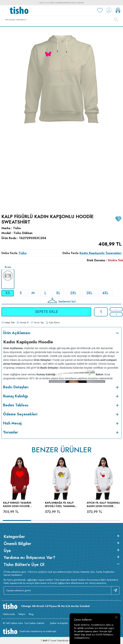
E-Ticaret (52, 641)
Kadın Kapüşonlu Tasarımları (101, 253)
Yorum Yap (37, 323)
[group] (61, 118)
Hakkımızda (9, 614)
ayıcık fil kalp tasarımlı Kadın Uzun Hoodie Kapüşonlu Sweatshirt (103, 505)
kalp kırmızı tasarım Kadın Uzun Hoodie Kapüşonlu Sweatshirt (19, 505)
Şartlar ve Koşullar (59, 623)
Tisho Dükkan (23, 233)
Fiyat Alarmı (53, 323)
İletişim (22, 614)
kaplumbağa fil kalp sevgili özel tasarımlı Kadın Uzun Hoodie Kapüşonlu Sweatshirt (61, 505)
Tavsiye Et (23, 323)
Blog (31, 614)
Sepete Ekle (46, 312)
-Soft (44, 641)
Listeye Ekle (8, 323)
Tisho (17, 228)
